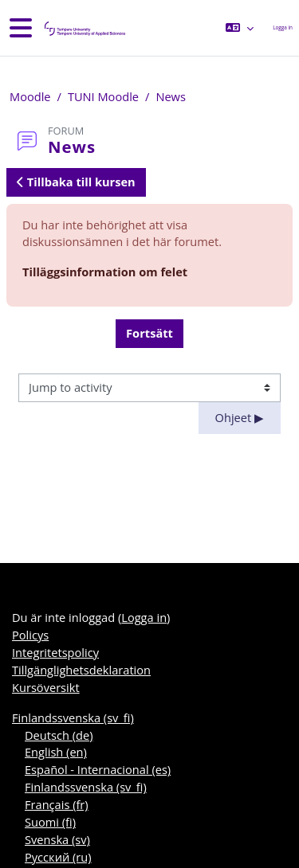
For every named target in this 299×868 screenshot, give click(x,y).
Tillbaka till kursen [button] (76, 182)
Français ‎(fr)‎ (57, 804)
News (171, 96)
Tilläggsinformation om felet (105, 272)
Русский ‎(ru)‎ (58, 857)
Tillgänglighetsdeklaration (81, 670)
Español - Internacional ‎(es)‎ (98, 769)
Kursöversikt (46, 687)
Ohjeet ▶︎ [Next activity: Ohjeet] (240, 417)
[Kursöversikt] (84, 28)
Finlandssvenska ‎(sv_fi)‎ (73, 717)
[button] (240, 28)
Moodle (30, 96)
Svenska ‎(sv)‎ (57, 839)
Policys (30, 635)
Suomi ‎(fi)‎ (50, 822)
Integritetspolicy (55, 652)
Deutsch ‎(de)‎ (59, 735)
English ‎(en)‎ (56, 752)
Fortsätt (149, 333)
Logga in (283, 27)
